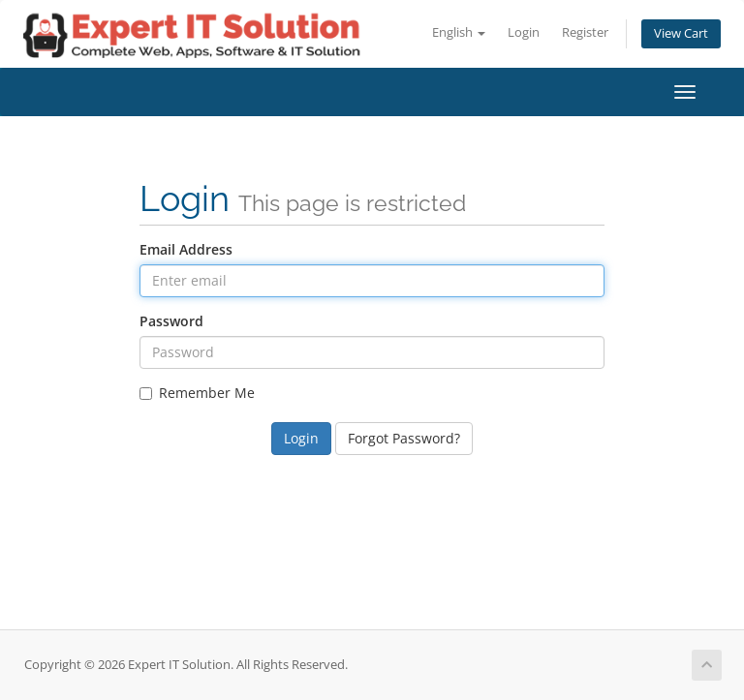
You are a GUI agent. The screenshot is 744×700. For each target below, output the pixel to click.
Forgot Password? (404, 438)
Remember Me (197, 393)
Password (171, 321)
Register (585, 32)
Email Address (186, 249)
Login (524, 32)
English (459, 32)
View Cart (681, 33)
